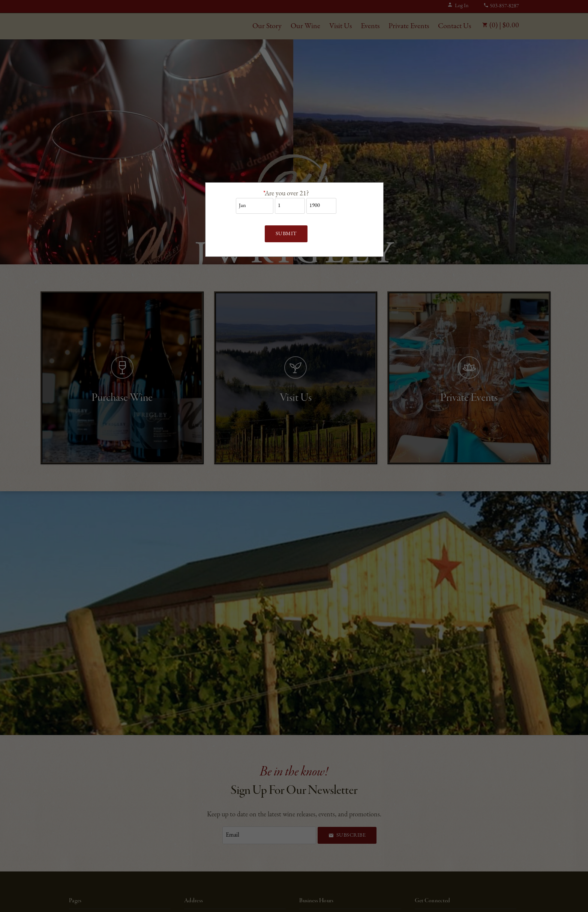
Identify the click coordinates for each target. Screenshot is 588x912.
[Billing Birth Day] (290, 206)
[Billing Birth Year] (321, 206)
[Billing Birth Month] (255, 206)
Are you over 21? (286, 194)
